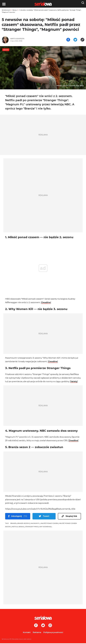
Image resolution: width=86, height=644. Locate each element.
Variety (74, 382)
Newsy (15, 10)
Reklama (37, 633)
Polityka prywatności (53, 633)
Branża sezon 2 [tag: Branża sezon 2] (24, 524)
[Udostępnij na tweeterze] (75, 40)
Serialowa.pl (6, 10)
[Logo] (43, 619)
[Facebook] (36, 626)
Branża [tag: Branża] (13, 524)
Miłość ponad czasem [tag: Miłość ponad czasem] (49, 524)
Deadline (46, 303)
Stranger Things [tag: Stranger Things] (32, 527)
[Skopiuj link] (82, 40)
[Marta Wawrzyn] (26, 39)
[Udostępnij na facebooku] (68, 40)
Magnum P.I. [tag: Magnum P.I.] (35, 524)
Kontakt (27, 633)
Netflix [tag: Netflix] (15, 527)
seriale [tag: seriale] (21, 527)
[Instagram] (50, 626)
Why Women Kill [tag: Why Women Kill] (46, 527)
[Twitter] (43, 626)
